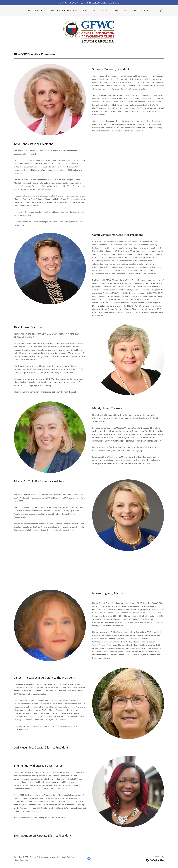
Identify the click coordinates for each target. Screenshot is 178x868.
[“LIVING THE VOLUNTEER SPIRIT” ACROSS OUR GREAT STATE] (89, 3)
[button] (36, 11)
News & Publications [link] (95, 11)
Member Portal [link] (140, 11)
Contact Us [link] (119, 11)
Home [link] (17, 11)
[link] (89, 31)
